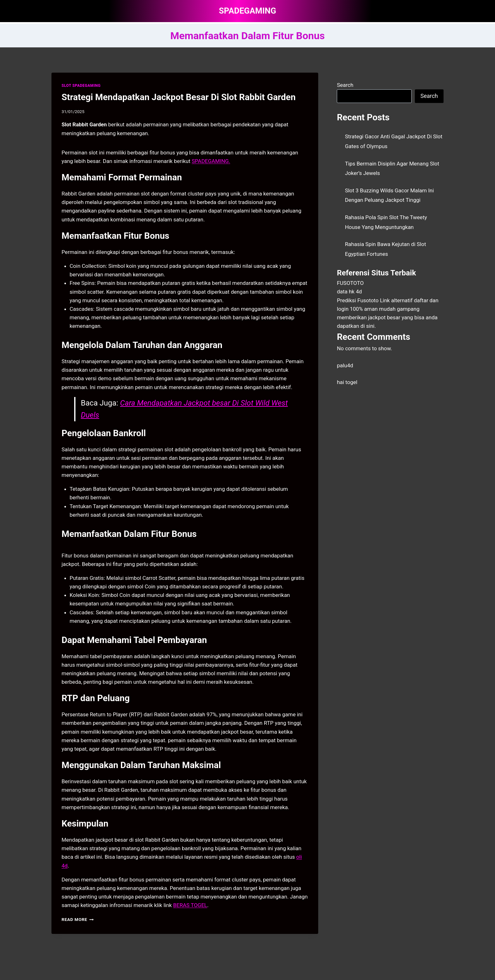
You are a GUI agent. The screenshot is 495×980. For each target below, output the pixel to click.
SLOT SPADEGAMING (81, 86)
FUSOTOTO (350, 283)
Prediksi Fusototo (358, 300)
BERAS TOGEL (190, 905)
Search (345, 85)
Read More (78, 919)
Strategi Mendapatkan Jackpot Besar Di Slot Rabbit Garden (179, 97)
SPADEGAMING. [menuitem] (211, 161)
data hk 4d (349, 292)
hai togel (347, 382)
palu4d (345, 365)
